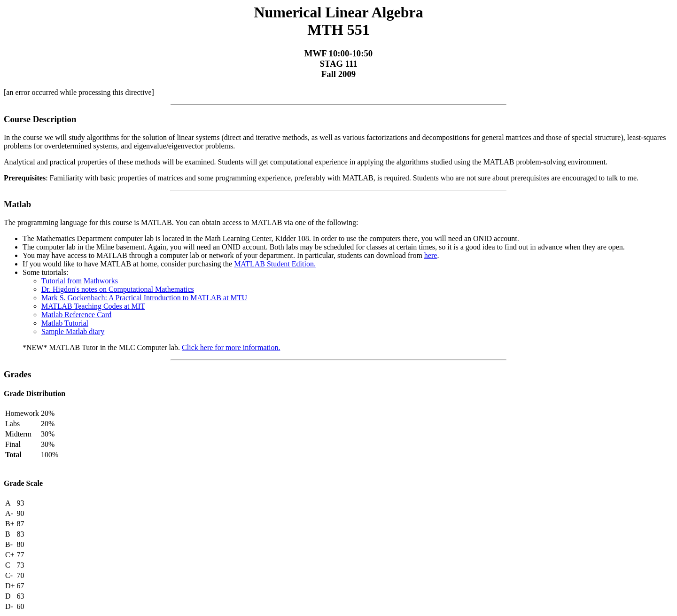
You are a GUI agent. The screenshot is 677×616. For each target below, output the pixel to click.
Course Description (40, 119)
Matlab (17, 204)
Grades (17, 374)
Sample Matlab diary (73, 331)
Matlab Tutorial (65, 323)
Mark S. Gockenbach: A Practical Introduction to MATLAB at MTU (144, 298)
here (431, 255)
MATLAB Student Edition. (275, 264)
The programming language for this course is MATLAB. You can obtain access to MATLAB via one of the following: (181, 222)
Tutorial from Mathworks (80, 281)
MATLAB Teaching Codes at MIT (93, 306)
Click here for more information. (231, 347)
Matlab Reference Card (76, 315)
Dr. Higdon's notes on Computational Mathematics (118, 289)
